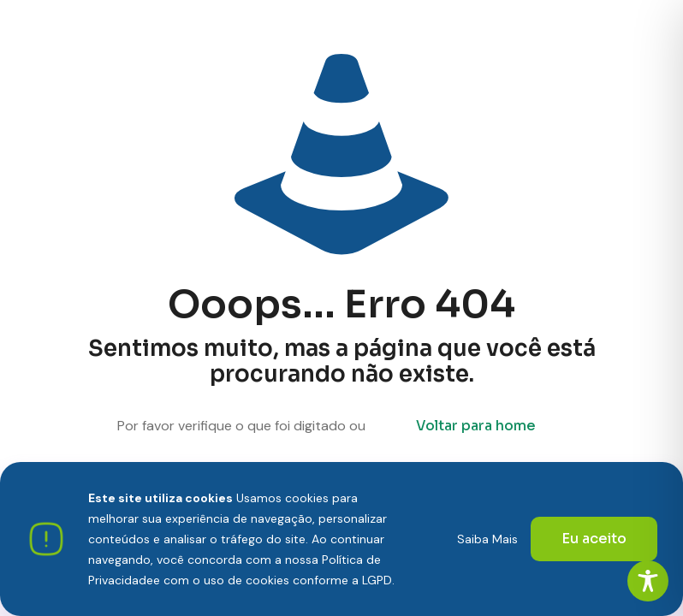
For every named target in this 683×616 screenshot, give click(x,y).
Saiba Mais (487, 539)
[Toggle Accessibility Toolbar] (648, 581)
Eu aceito (594, 539)
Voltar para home (476, 426)
